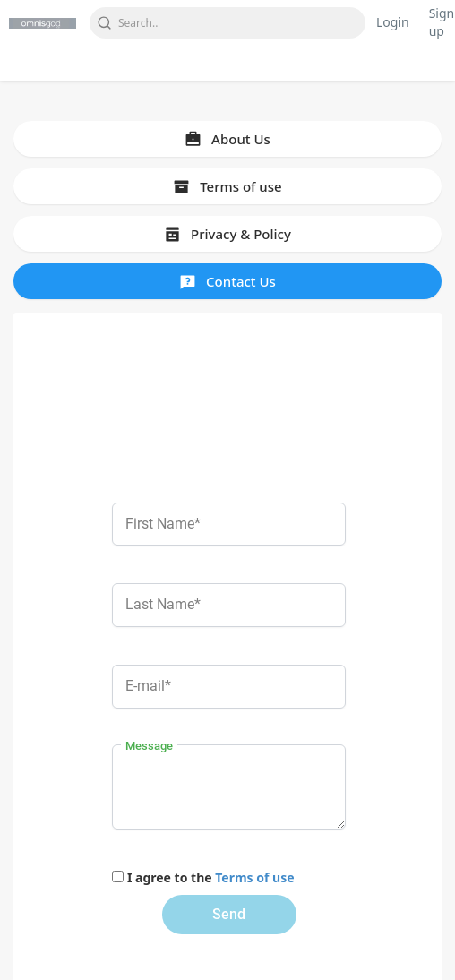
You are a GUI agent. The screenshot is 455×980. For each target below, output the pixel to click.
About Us (227, 139)
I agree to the (211, 877)
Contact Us (227, 281)
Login (393, 22)
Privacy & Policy (227, 234)
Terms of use (227, 186)
